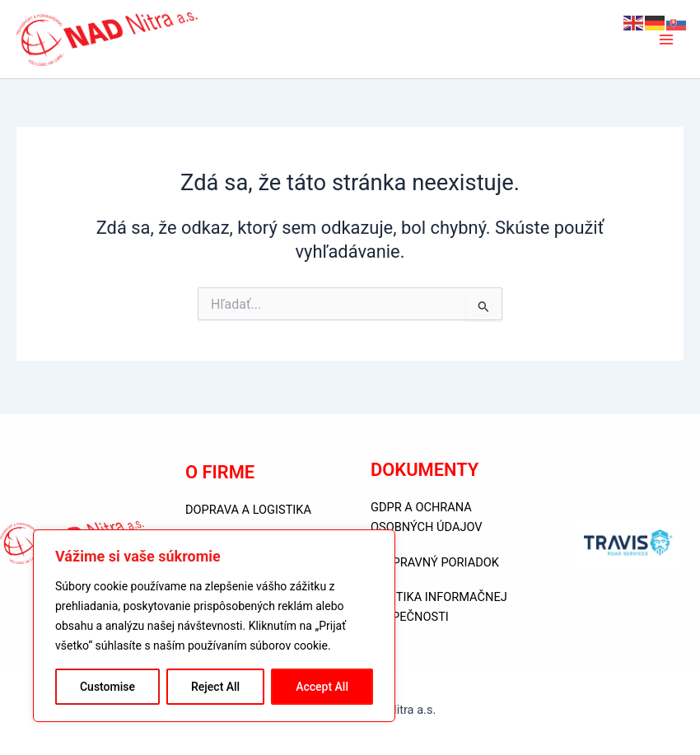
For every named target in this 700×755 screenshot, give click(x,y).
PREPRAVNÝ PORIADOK (435, 562)
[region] (214, 626)
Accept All (322, 687)
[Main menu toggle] (666, 42)
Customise (107, 687)
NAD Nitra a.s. (295, 42)
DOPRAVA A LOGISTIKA (248, 510)
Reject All (215, 687)
